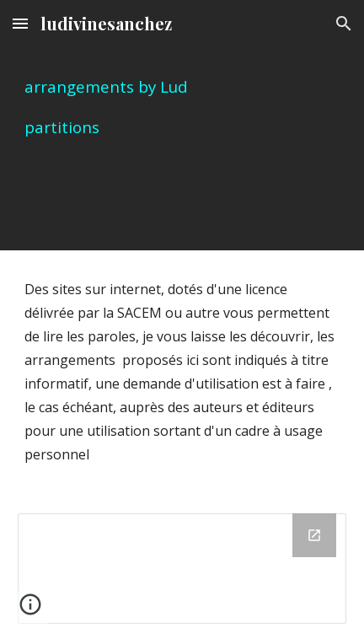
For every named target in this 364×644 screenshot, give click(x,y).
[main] (182, 125)
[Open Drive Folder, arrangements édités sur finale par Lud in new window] (314, 535)
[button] (20, 23)
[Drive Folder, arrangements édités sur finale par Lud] (182, 569)
